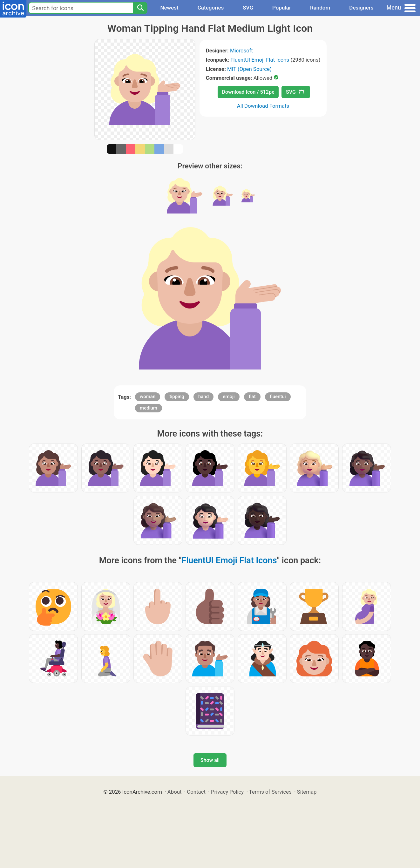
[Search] (140, 8)
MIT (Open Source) (249, 69)
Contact (196, 792)
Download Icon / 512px (248, 92)
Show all (210, 760)
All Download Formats (263, 106)
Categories (211, 8)
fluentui (278, 397)
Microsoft (241, 51)
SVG (248, 8)
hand (203, 397)
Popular (282, 8)
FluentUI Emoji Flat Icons (260, 60)
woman (148, 397)
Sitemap (307, 792)
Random (320, 8)
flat (252, 397)
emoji (229, 397)
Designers (361, 8)
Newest (169, 8)
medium (149, 408)
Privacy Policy (227, 792)
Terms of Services (270, 792)
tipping (177, 397)
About (175, 792)
